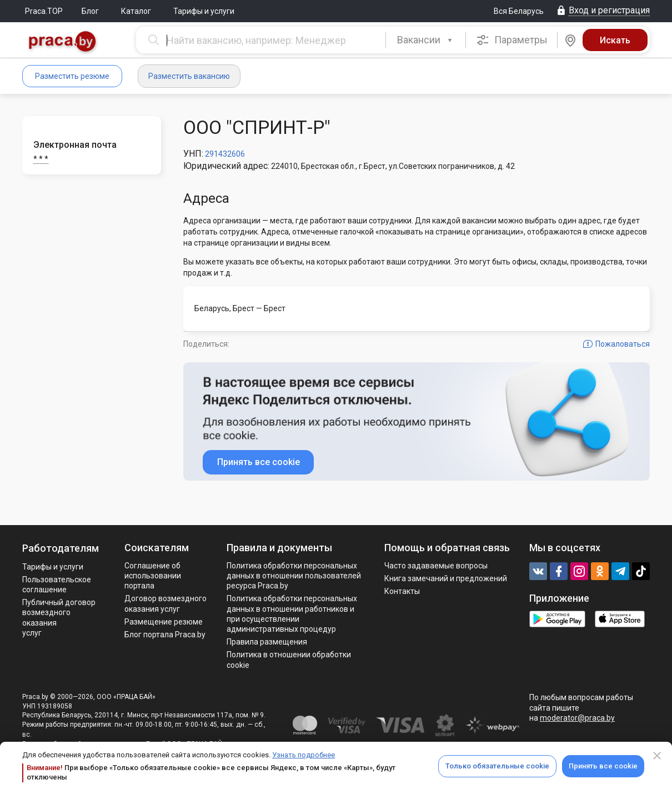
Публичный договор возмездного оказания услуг (59, 618)
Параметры (512, 40)
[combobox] (426, 40)
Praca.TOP (44, 11)
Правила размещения (267, 642)
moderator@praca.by (577, 718)
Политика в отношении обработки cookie (289, 660)
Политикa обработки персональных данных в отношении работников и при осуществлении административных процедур (292, 614)
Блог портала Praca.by (165, 635)
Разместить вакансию (189, 76)
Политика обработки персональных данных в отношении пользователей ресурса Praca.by (294, 576)
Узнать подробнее (304, 755)
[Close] (657, 756)
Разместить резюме (72, 76)
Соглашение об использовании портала (153, 576)
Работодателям (61, 548)
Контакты (402, 591)
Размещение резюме (164, 622)
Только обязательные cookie (497, 766)
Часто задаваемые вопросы (436, 566)
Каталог (136, 11)
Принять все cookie (603, 766)
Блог (90, 11)
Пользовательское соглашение (57, 585)
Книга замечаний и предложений (446, 578)
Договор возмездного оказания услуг (166, 603)
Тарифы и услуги (204, 11)
